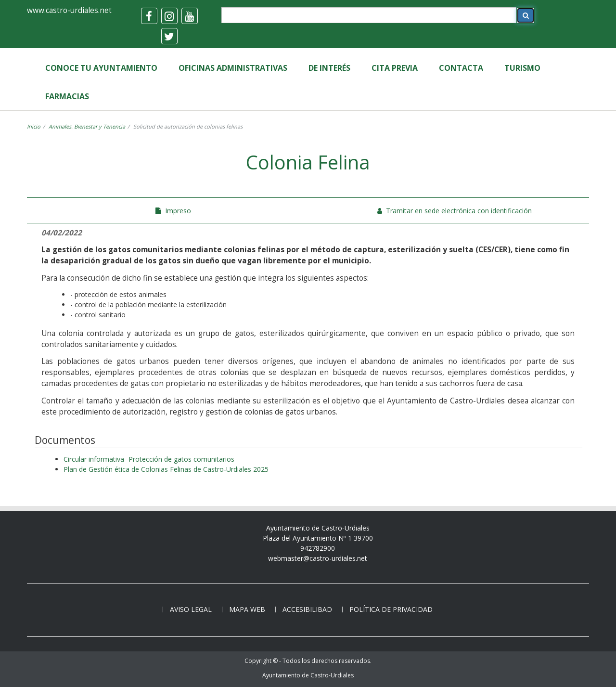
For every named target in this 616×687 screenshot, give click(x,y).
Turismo (522, 68)
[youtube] (190, 16)
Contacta (461, 68)
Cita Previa (395, 68)
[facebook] (149, 16)
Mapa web (247, 609)
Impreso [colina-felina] (173, 211)
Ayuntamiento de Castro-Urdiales (308, 675)
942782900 (318, 548)
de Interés (329, 68)
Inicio (34, 126)
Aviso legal (191, 609)
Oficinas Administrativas (233, 68)
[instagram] (169, 16)
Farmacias (67, 96)
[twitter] (169, 36)
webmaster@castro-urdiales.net (318, 558)
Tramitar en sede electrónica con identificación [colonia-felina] (455, 211)
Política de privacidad (391, 609)
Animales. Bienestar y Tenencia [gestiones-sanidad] (87, 126)
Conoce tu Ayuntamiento (101, 68)
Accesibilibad (307, 609)
